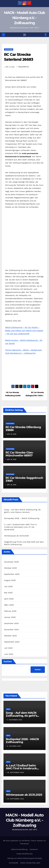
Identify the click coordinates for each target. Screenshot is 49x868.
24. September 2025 (16, 799)
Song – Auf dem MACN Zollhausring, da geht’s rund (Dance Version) (21, 716)
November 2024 (11, 630)
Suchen (8, 662)
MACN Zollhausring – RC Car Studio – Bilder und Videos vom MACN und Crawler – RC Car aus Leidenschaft (24, 331)
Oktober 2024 (10, 636)
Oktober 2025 (10, 568)
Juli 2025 (8, 586)
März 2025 (9, 605)
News (8, 709)
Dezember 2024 (11, 623)
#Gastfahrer (24, 67)
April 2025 (9, 599)
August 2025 (10, 580)
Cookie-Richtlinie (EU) (24, 854)
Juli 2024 (8, 648)
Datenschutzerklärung (19, 849)
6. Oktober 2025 (14, 746)
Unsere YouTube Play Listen (30, 863)
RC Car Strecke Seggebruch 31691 (24, 479)
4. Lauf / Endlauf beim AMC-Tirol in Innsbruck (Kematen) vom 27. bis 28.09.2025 (21, 527)
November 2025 (11, 562)
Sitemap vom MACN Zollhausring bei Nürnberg (24, 858)
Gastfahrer (9, 49)
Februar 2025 (10, 611)
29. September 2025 (16, 772)
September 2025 (12, 574)
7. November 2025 (15, 720)
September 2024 (12, 642)
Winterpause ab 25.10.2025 (17, 536)
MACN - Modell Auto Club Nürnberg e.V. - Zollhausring (25, 18)
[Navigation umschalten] (25, 35)
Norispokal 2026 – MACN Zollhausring (22, 518)
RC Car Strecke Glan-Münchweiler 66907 (20, 454)
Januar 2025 (10, 617)
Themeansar (25, 844)
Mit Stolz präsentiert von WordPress (17, 841)
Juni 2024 (9, 654)
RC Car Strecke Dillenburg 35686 (23, 429)
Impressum (34, 849)
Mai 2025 (8, 593)
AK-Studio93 (13, 863)
